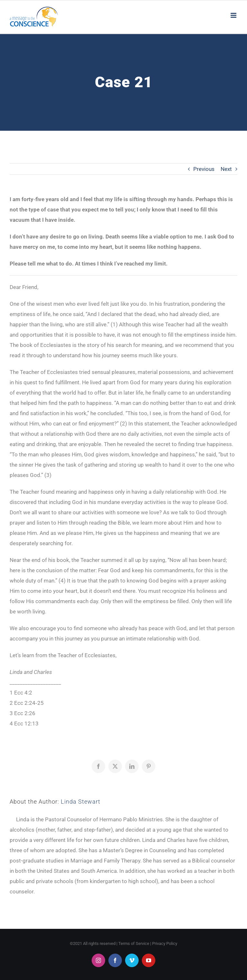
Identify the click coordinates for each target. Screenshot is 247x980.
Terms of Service (134, 943)
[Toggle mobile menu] (234, 15)
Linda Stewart (81, 802)
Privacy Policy (165, 943)
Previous (204, 169)
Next (226, 169)
